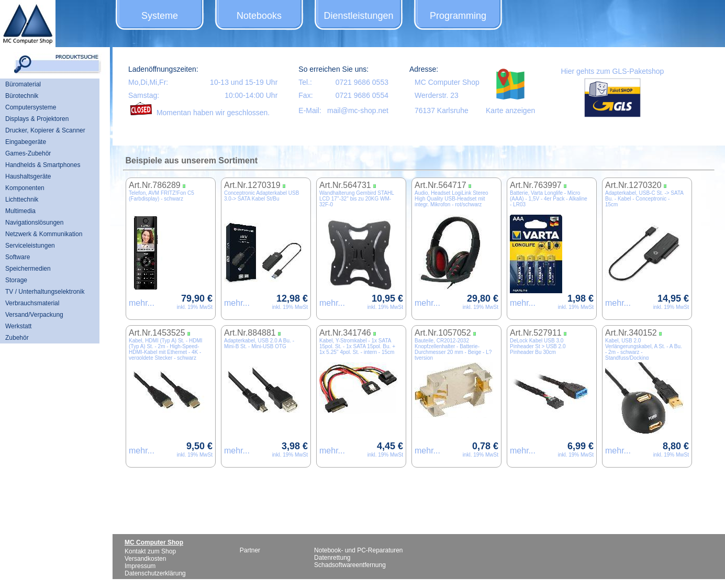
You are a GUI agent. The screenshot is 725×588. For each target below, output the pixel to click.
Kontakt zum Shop (150, 551)
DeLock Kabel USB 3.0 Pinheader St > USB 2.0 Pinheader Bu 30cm (538, 346)
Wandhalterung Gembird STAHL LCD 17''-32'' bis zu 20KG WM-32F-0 (356, 199)
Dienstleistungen (358, 16)
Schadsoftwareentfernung (350, 565)
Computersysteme (31, 107)
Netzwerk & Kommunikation (44, 234)
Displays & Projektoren (37, 119)
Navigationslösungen (34, 223)
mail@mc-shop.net (358, 110)
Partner (250, 550)
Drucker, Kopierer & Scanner (45, 130)
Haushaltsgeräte (28, 176)
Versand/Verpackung (34, 315)
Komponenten (25, 188)
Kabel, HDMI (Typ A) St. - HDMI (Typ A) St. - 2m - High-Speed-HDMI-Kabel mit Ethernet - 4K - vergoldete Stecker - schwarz (166, 349)
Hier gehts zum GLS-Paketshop (612, 71)
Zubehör (17, 338)
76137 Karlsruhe (442, 110)
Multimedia (20, 211)
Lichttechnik (22, 199)
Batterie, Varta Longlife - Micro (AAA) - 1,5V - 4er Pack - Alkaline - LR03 (549, 199)
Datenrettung (332, 558)
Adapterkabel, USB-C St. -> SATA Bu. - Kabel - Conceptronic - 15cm (644, 199)
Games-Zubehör (28, 153)
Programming (458, 16)
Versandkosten (145, 559)
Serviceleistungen (30, 246)
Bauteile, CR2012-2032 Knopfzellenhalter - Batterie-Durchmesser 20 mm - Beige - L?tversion (453, 349)
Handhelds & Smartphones (43, 165)
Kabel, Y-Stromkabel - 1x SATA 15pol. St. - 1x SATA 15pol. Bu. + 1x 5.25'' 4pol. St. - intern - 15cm (357, 346)
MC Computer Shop (447, 82)
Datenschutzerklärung (155, 573)
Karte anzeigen (510, 110)
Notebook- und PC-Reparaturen (358, 550)
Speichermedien (28, 269)
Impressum (140, 566)
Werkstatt (18, 326)
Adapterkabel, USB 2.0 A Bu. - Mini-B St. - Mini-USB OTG (259, 343)
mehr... (142, 303)
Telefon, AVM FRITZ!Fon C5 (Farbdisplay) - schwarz (161, 196)
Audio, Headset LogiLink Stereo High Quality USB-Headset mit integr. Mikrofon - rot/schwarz (451, 199)
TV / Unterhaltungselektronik (45, 292)
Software (18, 257)
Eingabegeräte (26, 142)
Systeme (160, 16)
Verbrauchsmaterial (32, 303)
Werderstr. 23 (437, 95)
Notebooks (259, 16)
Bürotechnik (22, 96)
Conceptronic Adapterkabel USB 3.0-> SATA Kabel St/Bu (261, 196)
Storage (16, 280)
